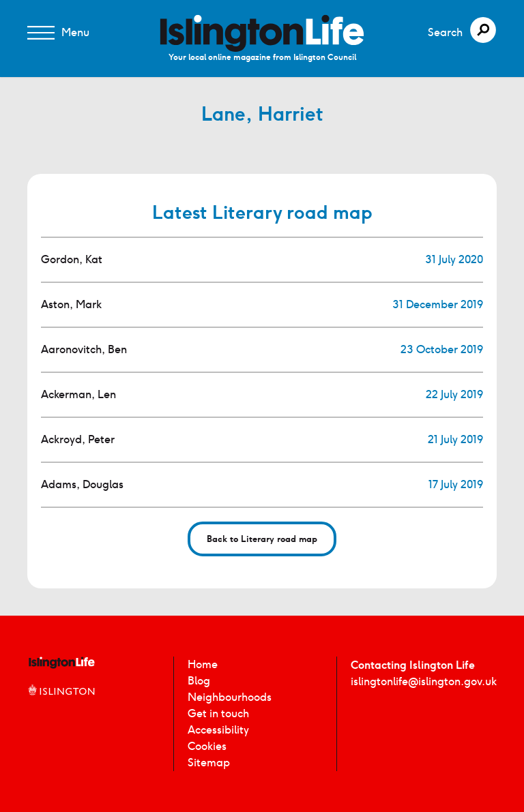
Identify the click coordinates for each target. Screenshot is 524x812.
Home (203, 664)
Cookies (207, 746)
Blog (199, 681)
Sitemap (209, 763)
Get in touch (218, 713)
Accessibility (218, 730)
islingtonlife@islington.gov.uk (424, 681)
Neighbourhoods (230, 697)
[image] (262, 33)
